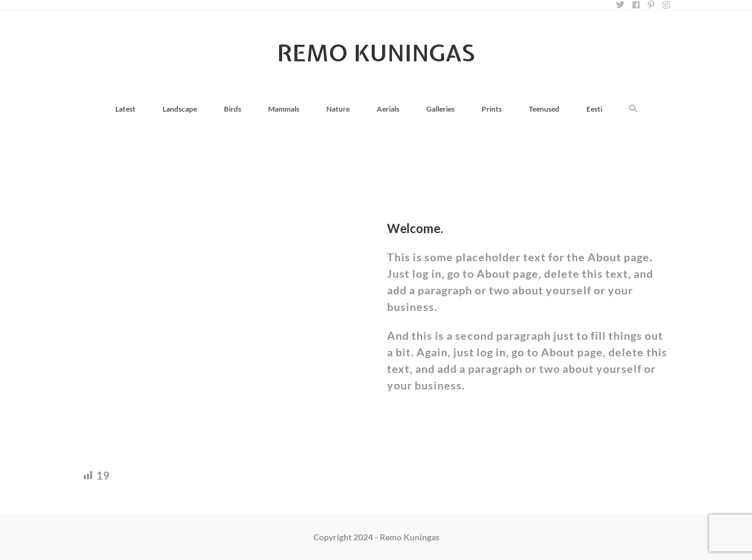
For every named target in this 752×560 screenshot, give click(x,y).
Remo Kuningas (376, 53)
